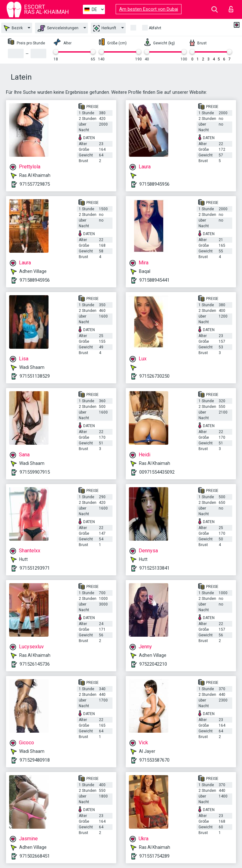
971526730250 (154, 376)
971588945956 (154, 184)
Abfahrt (155, 28)
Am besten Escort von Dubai (149, 9)
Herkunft (105, 28)
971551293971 (35, 568)
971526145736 (35, 664)
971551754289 (154, 856)
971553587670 (154, 760)
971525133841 (154, 568)
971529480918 (35, 760)
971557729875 (35, 184)
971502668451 (35, 856)
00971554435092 (157, 472)
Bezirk (13, 28)
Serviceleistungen (58, 28)
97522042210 (153, 664)
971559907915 (35, 472)
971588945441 (154, 280)
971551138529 (35, 376)
